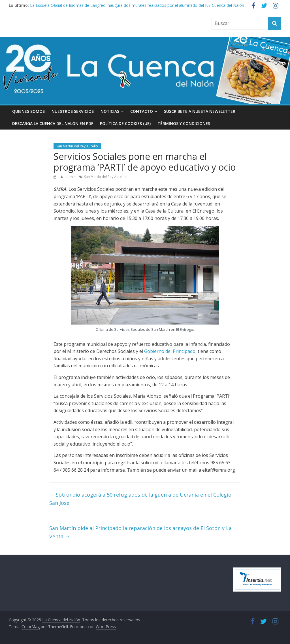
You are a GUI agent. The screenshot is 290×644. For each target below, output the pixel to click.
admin (71, 177)
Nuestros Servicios (73, 111)
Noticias (110, 111)
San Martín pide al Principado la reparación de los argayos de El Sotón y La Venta (140, 532)
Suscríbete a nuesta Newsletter (200, 111)
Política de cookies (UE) (125, 123)
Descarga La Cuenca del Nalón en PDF (53, 123)
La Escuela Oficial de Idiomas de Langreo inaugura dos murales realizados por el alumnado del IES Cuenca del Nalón (137, 5)
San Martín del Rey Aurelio (77, 146)
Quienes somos (28, 111)
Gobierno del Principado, (170, 351)
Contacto (142, 111)
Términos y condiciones (184, 123)
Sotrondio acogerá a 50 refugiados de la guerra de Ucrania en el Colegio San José (140, 499)
